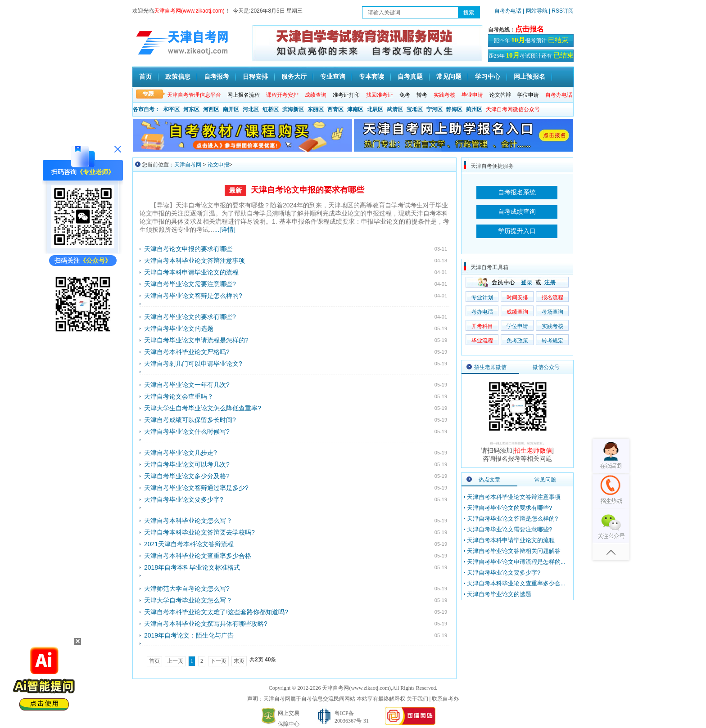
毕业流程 (482, 341)
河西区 (211, 109)
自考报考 (217, 76)
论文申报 (218, 165)
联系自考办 (445, 699)
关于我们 (417, 699)
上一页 (175, 661)
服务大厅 (294, 76)
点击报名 (529, 29)
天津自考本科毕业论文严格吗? (187, 352)
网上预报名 (529, 76)
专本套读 (371, 76)
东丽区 (316, 109)
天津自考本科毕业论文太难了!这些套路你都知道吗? (216, 612)
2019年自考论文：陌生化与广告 (189, 635)
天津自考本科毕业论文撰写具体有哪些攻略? (206, 624)
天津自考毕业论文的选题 (179, 328)
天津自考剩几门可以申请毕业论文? (193, 364)
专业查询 (333, 76)
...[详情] (225, 229)
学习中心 (488, 76)
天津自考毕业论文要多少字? (184, 499)
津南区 (355, 109)
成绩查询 (517, 312)
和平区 (172, 109)
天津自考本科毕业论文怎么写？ (188, 521)
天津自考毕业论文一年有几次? (187, 385)
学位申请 (528, 95)
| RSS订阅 (561, 11)
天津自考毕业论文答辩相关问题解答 (514, 551)
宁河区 (434, 109)
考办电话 (482, 312)
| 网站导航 (535, 11)
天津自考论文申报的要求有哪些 (308, 190)
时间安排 (517, 297)
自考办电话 (508, 11)
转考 (422, 95)
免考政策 (517, 341)
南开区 (231, 109)
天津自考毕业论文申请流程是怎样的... (516, 562)
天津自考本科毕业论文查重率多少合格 (198, 556)
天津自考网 (188, 165)
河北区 (251, 109)
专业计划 (482, 297)
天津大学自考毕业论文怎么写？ (188, 600)
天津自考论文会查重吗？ (179, 396)
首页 (145, 76)
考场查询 (552, 312)
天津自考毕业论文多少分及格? (187, 476)
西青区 (335, 109)
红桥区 (271, 109)
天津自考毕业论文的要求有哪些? (190, 317)
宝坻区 (415, 109)
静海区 (454, 109)
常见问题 (449, 76)
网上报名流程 (244, 95)
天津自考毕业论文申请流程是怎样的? (196, 340)
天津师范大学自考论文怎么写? (187, 589)
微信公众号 (546, 367)
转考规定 (552, 341)
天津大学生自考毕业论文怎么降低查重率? (203, 408)
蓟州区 (474, 109)
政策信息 (178, 76)
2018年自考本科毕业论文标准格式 (192, 567)
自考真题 (410, 76)
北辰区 (375, 109)
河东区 (191, 109)
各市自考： (146, 109)
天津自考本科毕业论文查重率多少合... (516, 583)
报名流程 (552, 297)
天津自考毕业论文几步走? (181, 453)
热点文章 (489, 480)
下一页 (218, 661)
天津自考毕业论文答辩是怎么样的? (193, 296)
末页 (239, 661)
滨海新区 (293, 109)
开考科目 (482, 326)
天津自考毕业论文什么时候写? (187, 431)
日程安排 (255, 76)
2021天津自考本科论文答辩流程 (189, 544)
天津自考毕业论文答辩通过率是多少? (196, 488)
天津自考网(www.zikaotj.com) (356, 688)
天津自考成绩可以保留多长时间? (190, 420)
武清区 (395, 109)
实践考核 (552, 326)
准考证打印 (346, 95)
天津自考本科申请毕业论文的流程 (191, 272)
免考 (405, 95)
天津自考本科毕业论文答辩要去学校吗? (199, 532)
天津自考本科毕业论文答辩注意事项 (195, 261)
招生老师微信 (490, 367)
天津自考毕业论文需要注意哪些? (190, 284)
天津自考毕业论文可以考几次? (187, 464)
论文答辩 (500, 95)
